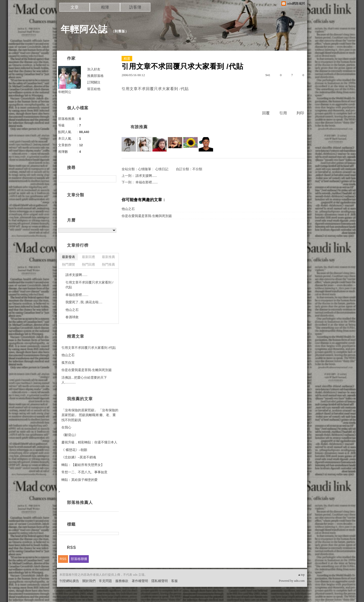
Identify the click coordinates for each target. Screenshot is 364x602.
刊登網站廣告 (69, 581)
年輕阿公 (65, 92)
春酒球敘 (72, 317)
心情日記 (162, 169)
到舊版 (120, 31)
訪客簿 (135, 7)
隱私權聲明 (160, 581)
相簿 (105, 7)
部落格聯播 (79, 559)
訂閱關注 (94, 82)
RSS (63, 559)
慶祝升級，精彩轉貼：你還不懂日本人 (89, 442)
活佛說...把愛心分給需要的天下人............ (84, 380)
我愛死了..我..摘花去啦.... (84, 302)
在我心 (66, 427)
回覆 (266, 113)
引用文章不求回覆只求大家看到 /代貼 (89, 285)
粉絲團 (64, 598)
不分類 (197, 169)
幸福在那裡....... (147, 182)
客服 (174, 581)
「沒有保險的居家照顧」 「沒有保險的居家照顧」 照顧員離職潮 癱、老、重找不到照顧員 (90, 415)
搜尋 (112, 179)
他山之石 (128, 209)
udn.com (299, 581)
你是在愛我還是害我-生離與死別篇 (147, 216)
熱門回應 (88, 264)
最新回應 (88, 257)
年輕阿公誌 (84, 29)
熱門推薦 (108, 264)
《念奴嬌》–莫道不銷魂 (79, 457)
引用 (283, 113)
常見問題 (105, 581)
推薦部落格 (95, 76)
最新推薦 (108, 257)
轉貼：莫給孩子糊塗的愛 (79, 480)
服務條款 (122, 581)
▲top (301, 575)
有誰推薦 (139, 127)
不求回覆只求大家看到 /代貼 (163, 89)
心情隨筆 (145, 169)
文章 (75, 7)
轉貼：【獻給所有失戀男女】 (83, 465)
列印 (300, 113)
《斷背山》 (70, 435)
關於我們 (89, 581)
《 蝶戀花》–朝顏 (74, 450)
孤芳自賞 (68, 363)
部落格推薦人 (80, 502)
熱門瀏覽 (69, 264)
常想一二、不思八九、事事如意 (84, 472)
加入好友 (94, 69)
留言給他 (94, 89)
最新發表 (69, 257)
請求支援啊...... (146, 176)
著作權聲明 (140, 581)
